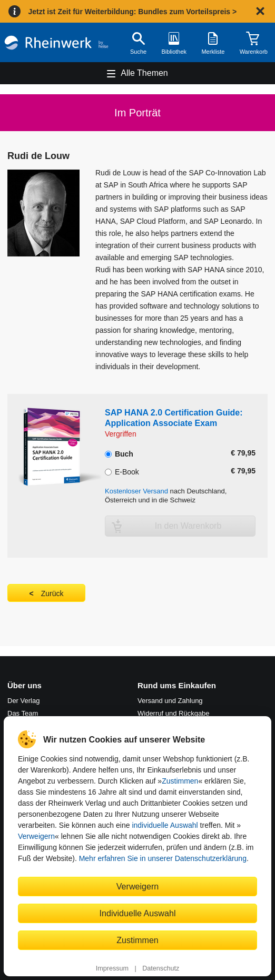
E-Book (122, 471)
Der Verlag (23, 701)
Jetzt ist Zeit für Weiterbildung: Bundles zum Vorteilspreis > (132, 12)
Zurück (52, 593)
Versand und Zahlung (170, 701)
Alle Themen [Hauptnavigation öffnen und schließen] (144, 73)
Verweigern (36, 836)
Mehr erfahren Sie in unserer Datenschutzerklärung (163, 858)
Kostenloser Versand (136, 491)
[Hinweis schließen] (260, 11)
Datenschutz (161, 968)
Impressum (112, 968)
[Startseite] (56, 43)
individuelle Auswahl (165, 825)
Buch (119, 453)
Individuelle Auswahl (138, 913)
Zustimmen (180, 781)
